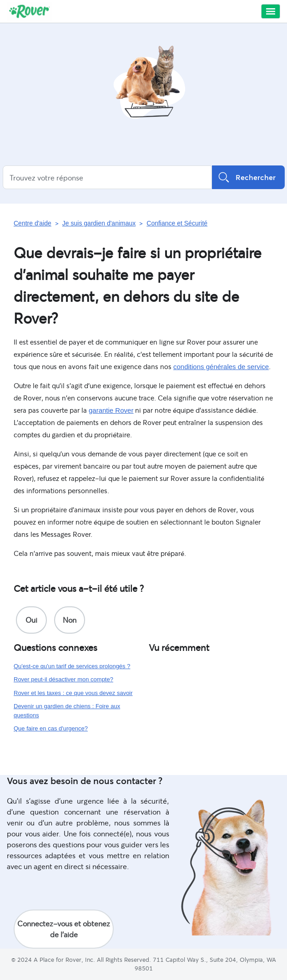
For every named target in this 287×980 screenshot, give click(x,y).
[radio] (31, 620)
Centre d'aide (33, 223)
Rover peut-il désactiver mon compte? (63, 679)
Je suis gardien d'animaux (99, 223)
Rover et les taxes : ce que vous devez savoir (73, 693)
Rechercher (248, 177)
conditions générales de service (221, 367)
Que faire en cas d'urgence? (51, 728)
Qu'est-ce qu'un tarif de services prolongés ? (72, 666)
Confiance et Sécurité (177, 223)
